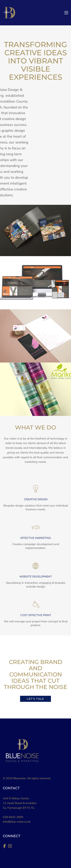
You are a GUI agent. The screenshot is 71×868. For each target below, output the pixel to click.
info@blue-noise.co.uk (17, 822)
